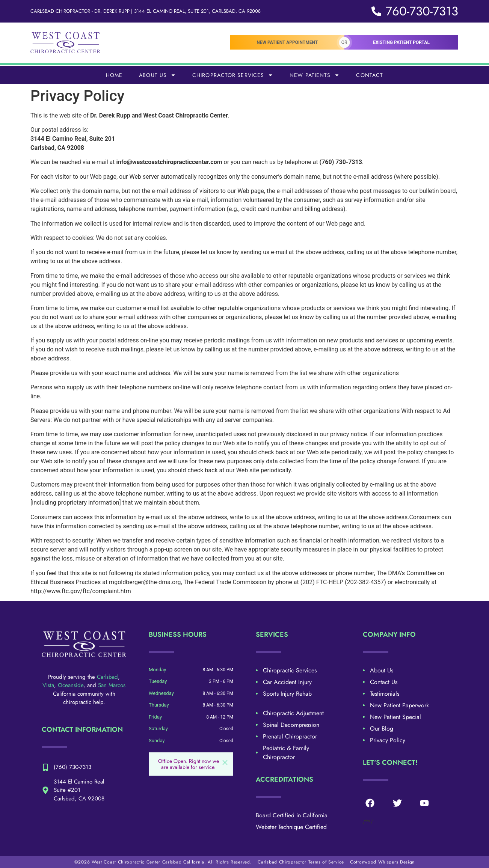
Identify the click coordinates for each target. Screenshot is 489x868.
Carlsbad (107, 677)
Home (114, 75)
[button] (225, 763)
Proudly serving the (72, 677)
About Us (157, 75)
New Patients (315, 75)
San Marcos (112, 685)
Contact (370, 75)
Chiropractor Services (233, 75)
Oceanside (71, 685)
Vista (48, 685)
